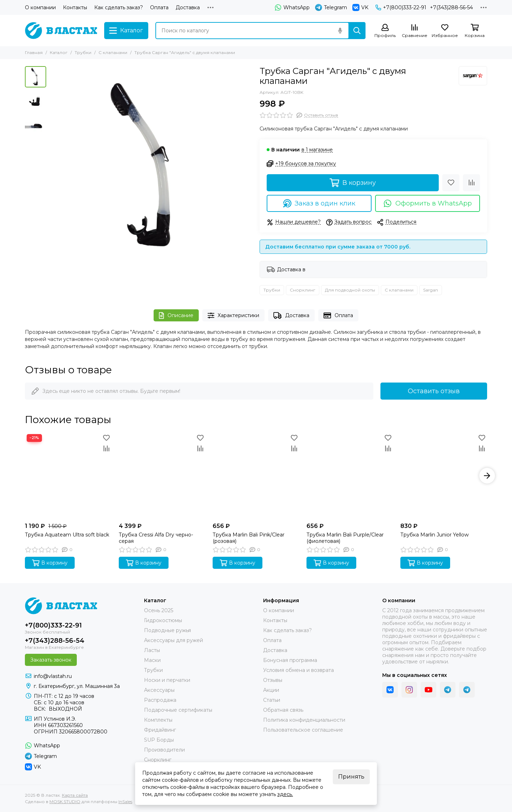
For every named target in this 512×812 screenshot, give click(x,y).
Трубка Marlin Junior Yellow (434, 535)
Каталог (59, 52)
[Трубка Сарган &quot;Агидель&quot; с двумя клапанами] (151, 167)
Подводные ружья (167, 630)
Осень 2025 (159, 610)
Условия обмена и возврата (298, 670)
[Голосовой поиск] (340, 31)
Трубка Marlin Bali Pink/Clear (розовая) (249, 538)
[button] (487, 476)
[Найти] (357, 31)
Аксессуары (159, 690)
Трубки (83, 52)
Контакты (75, 7)
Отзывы (273, 680)
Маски (152, 660)
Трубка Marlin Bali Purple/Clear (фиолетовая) (345, 538)
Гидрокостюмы (163, 620)
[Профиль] (385, 31)
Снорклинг (303, 290)
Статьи (272, 700)
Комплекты (158, 720)
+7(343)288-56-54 (451, 7)
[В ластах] (61, 31)
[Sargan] (473, 76)
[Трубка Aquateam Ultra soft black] (68, 476)
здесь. (285, 794)
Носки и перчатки (167, 680)
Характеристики (234, 316)
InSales (125, 802)
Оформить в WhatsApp (428, 203)
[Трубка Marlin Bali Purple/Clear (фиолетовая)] (350, 476)
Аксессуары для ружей (174, 640)
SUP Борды (159, 740)
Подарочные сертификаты (178, 710)
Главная (34, 52)
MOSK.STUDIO (65, 802)
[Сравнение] (415, 31)
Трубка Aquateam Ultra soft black (67, 535)
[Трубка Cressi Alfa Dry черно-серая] (162, 476)
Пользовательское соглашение (303, 730)
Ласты (152, 650)
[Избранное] (445, 31)
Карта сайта (75, 795)
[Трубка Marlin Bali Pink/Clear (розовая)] (256, 476)
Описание (176, 316)
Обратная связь (283, 710)
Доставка (188, 7)
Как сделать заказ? (119, 7)
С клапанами (113, 52)
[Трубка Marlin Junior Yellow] (444, 476)
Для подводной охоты (350, 290)
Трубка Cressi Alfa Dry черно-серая (156, 538)
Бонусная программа (290, 660)
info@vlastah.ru (53, 676)
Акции (271, 690)
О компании (40, 7)
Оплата (159, 7)
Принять (351, 777)
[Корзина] (475, 31)
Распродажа (160, 700)
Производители (164, 750)
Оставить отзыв (434, 391)
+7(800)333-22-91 (401, 7)
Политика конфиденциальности (304, 720)
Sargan (431, 290)
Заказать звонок (51, 660)
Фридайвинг (160, 730)
